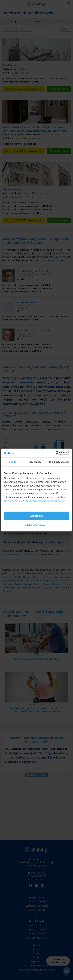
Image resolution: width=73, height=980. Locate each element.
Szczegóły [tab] (35, 462)
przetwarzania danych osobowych (45, 501)
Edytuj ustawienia (37, 525)
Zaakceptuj (36, 516)
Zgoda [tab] (13, 462)
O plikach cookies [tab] (59, 462)
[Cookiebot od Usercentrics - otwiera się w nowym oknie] (56, 453)
